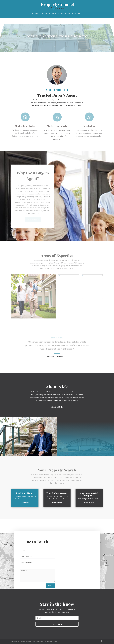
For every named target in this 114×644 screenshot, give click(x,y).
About (44, 14)
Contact (77, 14)
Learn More (57, 407)
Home (35, 14)
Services (54, 14)
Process (66, 14)
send (51, 587)
